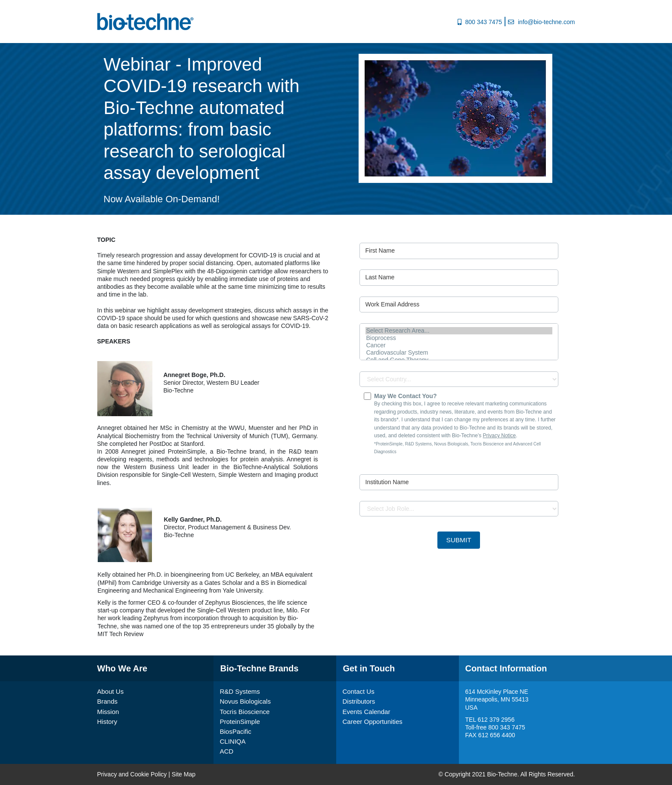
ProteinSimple (240, 722)
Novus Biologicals (245, 701)
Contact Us (359, 691)
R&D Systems (240, 691)
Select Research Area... (459, 331)
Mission (108, 712)
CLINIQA (233, 741)
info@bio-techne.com (547, 22)
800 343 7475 (483, 22)
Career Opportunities (373, 722)
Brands (108, 701)
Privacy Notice (500, 436)
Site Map (184, 774)
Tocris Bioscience (245, 712)
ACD (227, 751)
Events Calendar (367, 712)
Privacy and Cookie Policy (132, 774)
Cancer (459, 345)
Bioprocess (459, 338)
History (107, 722)
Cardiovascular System (459, 353)
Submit (458, 540)
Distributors (359, 701)
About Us (111, 691)
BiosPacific (236, 731)
